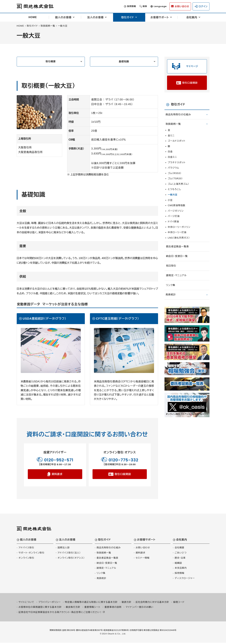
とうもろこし (175, 193)
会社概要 (180, 549)
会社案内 (192, 17)
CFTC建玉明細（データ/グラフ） (117, 319)
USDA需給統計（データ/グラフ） (44, 319)
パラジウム (174, 171)
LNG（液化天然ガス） (179, 241)
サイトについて (26, 603)
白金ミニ (172, 161)
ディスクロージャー (185, 579)
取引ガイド (127, 17)
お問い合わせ (143, 549)
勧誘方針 (127, 603)
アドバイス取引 (26, 549)
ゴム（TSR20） (175, 182)
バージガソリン (176, 215)
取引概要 (51, 62)
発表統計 (171, 300)
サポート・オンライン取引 (32, 554)
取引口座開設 (123, 475)
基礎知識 (124, 62)
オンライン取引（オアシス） (71, 559)
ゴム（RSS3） (175, 177)
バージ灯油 (174, 220)
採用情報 (127, 6)
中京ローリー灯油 (177, 236)
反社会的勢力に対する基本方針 (152, 603)
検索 (141, 6)
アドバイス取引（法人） (69, 554)
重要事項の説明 (113, 608)
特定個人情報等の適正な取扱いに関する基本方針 (91, 603)
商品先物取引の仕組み (179, 118)
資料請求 (57, 475)
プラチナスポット (177, 166)
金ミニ (171, 139)
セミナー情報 (143, 559)
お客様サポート (160, 17)
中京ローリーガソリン (179, 231)
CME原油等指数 (177, 209)
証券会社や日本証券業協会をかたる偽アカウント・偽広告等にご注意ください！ (60, 613)
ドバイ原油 (173, 225)
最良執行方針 (73, 608)
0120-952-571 (59, 460)
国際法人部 (64, 549)
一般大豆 (173, 198)
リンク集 (171, 290)
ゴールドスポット (177, 144)
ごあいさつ (181, 554)
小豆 (170, 204)
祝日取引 (172, 270)
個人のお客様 (63, 17)
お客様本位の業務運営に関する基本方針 (40, 608)
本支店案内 (181, 569)
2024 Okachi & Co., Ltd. (114, 635)
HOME (33, 17)
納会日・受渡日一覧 (178, 260)
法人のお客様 (95, 17)
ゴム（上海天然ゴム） (178, 188)
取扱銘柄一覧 (174, 128)
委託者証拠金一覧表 (178, 251)
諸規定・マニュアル (177, 280)
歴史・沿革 (180, 559)
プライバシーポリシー (50, 603)
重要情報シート (93, 608)
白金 (170, 155)
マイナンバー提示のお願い (140, 608)
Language (156, 6)
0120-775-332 (123, 460)
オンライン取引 (26, 559)
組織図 (178, 564)
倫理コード (179, 603)
